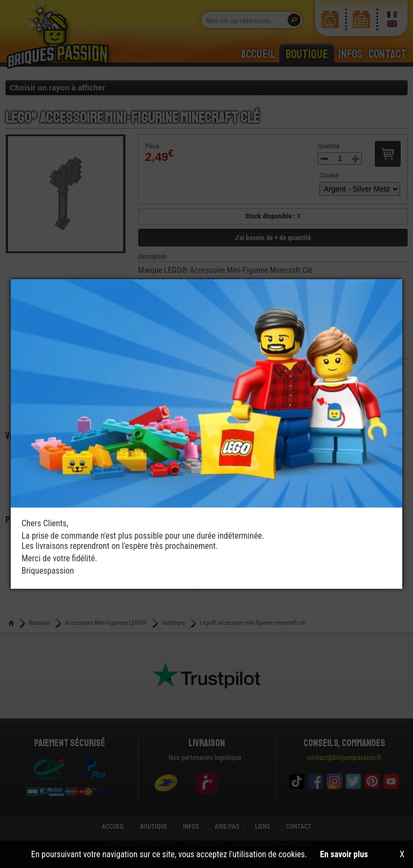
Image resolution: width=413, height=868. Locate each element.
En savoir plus (344, 854)
